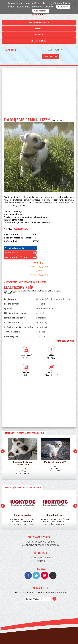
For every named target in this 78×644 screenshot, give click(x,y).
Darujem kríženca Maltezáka (23, 463)
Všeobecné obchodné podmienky (41, 545)
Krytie (65, 56)
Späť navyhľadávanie (39, 265)
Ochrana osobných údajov (41, 542)
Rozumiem (63, 7)
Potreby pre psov (20, 62)
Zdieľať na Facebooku (20, 248)
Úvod (50, 50)
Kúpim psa (34, 56)
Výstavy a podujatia (57, 62)
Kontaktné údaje (41, 558)
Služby (38, 62)
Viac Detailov (64, 341)
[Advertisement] (39, 94)
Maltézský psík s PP (55, 462)
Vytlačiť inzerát (20, 253)
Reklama (41, 561)
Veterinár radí (39, 41)
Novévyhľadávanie (39, 273)
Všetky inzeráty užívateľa (20, 257)
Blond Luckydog (23, 515)
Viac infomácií (41, 11)
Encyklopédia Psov (39, 23)
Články (39, 35)
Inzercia (39, 29)
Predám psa (18, 56)
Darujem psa (51, 56)
